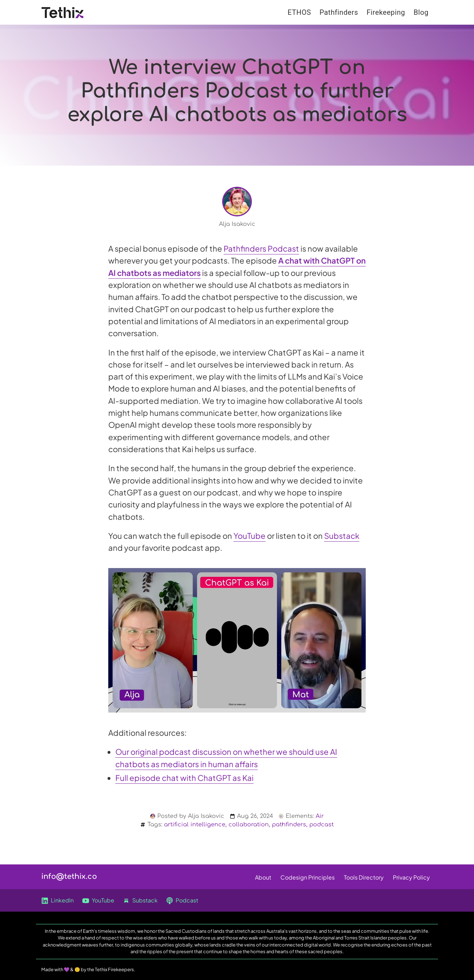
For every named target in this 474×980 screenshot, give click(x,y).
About (263, 877)
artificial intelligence (195, 825)
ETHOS (299, 12)
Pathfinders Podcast (261, 248)
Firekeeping (386, 12)
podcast (321, 825)
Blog (421, 12)
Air (320, 816)
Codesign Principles (308, 877)
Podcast (182, 901)
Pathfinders (339, 12)
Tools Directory (364, 877)
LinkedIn (57, 901)
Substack (342, 536)
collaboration (249, 825)
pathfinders (289, 825)
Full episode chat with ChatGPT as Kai (184, 778)
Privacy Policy (411, 877)
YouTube (250, 536)
